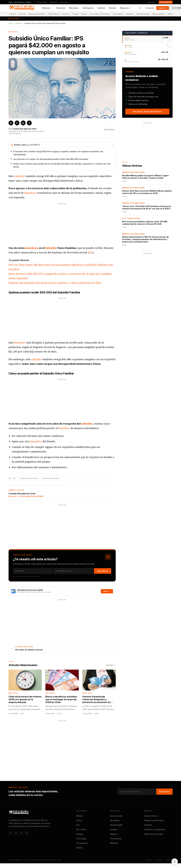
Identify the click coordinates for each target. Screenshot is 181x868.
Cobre (79, 820)
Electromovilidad (143, 14)
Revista (113, 8)
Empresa (66, 14)
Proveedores (82, 843)
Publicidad (64, 2)
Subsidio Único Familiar (29, 478)
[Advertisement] (57, 224)
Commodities (118, 14)
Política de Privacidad (153, 834)
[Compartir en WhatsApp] (11, 123)
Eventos (101, 8)
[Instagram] (27, 833)
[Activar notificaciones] (175, 862)
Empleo (79, 848)
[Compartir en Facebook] (29, 123)
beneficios (30, 193)
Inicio (11, 23)
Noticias (47, 8)
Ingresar (149, 8)
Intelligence (88, 8)
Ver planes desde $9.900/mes (147, 112)
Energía (75, 14)
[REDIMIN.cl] (19, 813)
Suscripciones (116, 816)
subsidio (20, 176)
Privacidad (159, 860)
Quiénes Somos (151, 816)
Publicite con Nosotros (154, 820)
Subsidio (51, 248)
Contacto (148, 825)
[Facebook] (21, 833)
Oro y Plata (81, 829)
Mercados (74, 8)
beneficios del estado (51, 478)
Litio (78, 825)
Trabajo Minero (54, 14)
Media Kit (54, 2)
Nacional (130, 14)
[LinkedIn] (16, 833)
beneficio (20, 343)
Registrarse (163, 8)
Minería (13, 14)
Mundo (84, 14)
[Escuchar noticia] (109, 130)
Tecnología (81, 839)
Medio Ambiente (159, 14)
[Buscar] (140, 8)
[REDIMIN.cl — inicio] (22, 8)
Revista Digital (116, 825)
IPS (91, 252)
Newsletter (152, 2)
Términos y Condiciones (155, 829)
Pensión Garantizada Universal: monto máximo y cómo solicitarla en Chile (55, 283)
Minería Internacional (37, 14)
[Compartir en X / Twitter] (17, 123)
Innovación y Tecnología (100, 14)
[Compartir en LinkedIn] (23, 123)
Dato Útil (22, 14)
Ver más (111, 665)
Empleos (114, 834)
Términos (149, 860)
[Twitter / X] (11, 833)
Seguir (107, 591)
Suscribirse (166, 2)
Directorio (61, 8)
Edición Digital (42, 2)
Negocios (126, 8)
